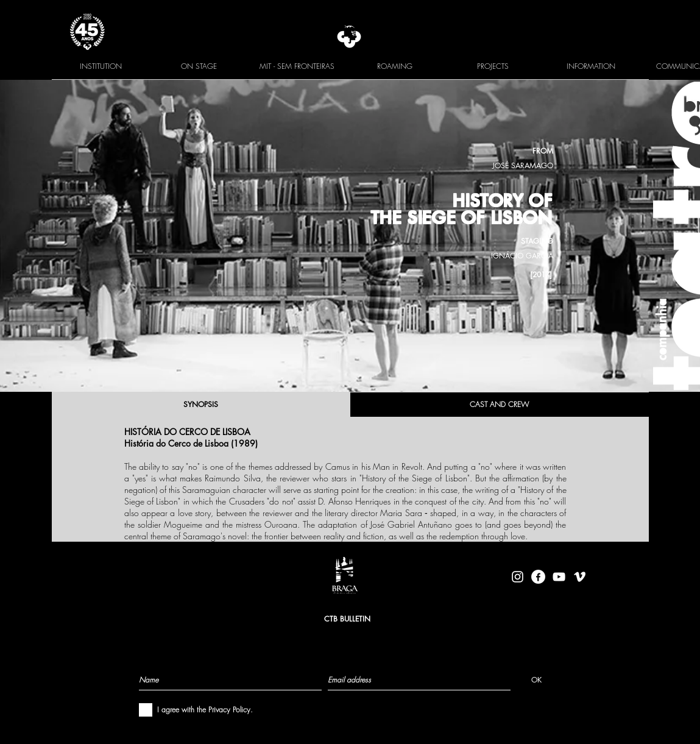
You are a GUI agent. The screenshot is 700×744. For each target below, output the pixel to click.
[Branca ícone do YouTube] (559, 577)
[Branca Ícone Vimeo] (580, 577)
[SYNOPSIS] (201, 405)
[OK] (536, 679)
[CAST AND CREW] (500, 405)
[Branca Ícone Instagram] (518, 577)
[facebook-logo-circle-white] (538, 577)
